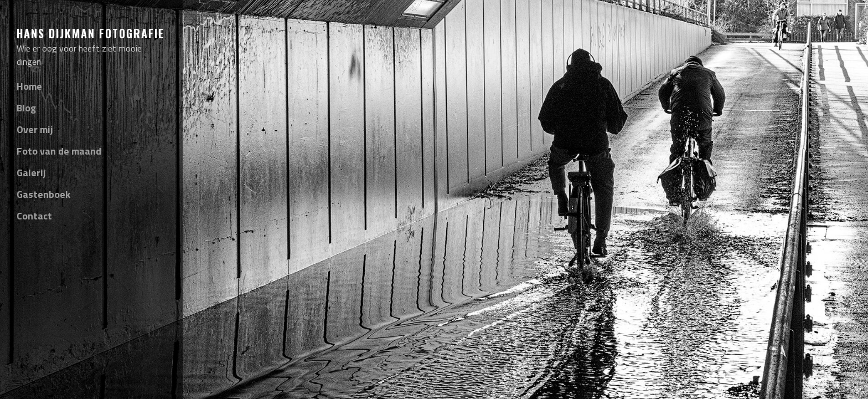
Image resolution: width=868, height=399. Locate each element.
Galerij (31, 173)
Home (29, 86)
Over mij (35, 129)
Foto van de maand (59, 151)
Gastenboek (43, 194)
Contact (34, 216)
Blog (26, 108)
